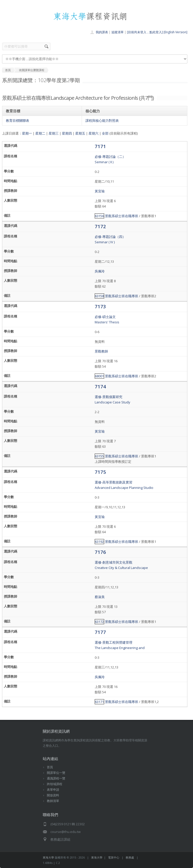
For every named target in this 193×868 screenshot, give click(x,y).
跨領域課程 (55, 784)
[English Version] (175, 32)
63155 (99, 456)
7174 (100, 386)
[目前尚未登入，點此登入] (145, 32)
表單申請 (53, 790)
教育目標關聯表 (18, 120)
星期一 (27, 133)
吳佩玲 (100, 271)
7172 (100, 226)
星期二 (40, 133)
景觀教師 (101, 351)
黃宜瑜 (100, 191)
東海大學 (48, 857)
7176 (100, 552)
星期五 (80, 133)
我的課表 (102, 32)
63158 (99, 296)
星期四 (67, 133)
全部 (105, 133)
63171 (99, 702)
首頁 (50, 767)
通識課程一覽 (56, 778)
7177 (100, 632)
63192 (99, 542)
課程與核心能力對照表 (102, 120)
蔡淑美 (100, 597)
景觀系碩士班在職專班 (122, 216)
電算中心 (114, 857)
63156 (99, 216)
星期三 (54, 133)
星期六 (94, 133)
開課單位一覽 (56, 773)
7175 (100, 472)
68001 (99, 376)
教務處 (130, 857)
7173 (100, 306)
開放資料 (53, 795)
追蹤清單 (117, 32)
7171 (100, 146)
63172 (99, 622)
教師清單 (53, 801)
